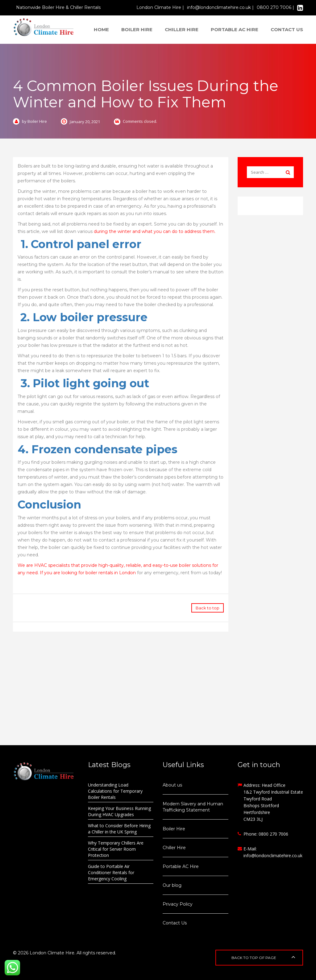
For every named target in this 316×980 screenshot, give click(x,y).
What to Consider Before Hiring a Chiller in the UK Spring (119, 829)
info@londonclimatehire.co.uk (273, 855)
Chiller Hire (182, 29)
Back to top (208, 608)
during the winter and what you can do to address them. (155, 231)
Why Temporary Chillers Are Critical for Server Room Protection (116, 849)
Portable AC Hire (235, 29)
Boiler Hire (137, 29)
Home (101, 29)
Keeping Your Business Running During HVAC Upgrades (119, 811)
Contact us (287, 29)
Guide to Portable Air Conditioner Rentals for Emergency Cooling (111, 872)
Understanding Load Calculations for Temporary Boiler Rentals (115, 791)
